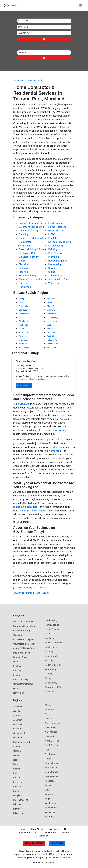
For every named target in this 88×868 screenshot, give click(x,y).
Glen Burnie (24, 321)
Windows (54, 283)
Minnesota (18, 809)
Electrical (24, 264)
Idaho (16, 760)
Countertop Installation (24, 644)
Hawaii (17, 755)
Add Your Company (34, 843)
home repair (56, 451)
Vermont (49, 794)
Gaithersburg (53, 318)
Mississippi (19, 813)
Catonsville (24, 306)
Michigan (18, 804)
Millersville (23, 332)
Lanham (51, 325)
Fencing (23, 268)
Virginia (49, 799)
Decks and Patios (28, 253)
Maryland (19, 81)
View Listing (24, 385)
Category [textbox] (23, 21)
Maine (16, 791)
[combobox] (44, 21)
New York (50, 736)
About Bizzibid (37, 829)
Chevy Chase (53, 306)
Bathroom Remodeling (31, 227)
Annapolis (23, 299)
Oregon (49, 759)
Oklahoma (50, 754)
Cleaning (24, 234)
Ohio (47, 750)
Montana (49, 710)
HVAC (52, 234)
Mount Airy (52, 332)
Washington (51, 803)
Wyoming (50, 816)
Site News (54, 829)
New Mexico (51, 732)
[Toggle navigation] (81, 5)
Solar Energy (55, 276)
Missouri (49, 705)
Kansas (17, 778)
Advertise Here (48, 832)
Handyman (25, 287)
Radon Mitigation (58, 261)
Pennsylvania (51, 763)
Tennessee (50, 781)
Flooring (23, 272)
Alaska (17, 711)
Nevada (49, 719)
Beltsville (23, 302)
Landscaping (56, 246)
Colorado (18, 729)
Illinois (16, 764)
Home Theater (56, 231)
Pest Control (55, 253)
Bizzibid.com (48, 863)
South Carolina (52, 772)
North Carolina (52, 741)
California (18, 724)
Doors (22, 261)
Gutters (23, 283)
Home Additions (57, 227)
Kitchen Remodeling (60, 242)
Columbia (51, 310)
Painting (53, 249)
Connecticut (19, 733)
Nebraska (50, 714)
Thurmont (23, 344)
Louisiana (18, 787)
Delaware (18, 738)
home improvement (56, 430)
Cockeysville (24, 310)
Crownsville (24, 314)
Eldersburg (52, 314)
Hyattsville (23, 325)
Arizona (17, 715)
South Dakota (52, 776)
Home (23, 829)
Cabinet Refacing (28, 231)
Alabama (18, 706)
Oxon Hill (23, 336)
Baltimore (51, 299)
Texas (48, 785)
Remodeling (55, 264)
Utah (47, 790)
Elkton (21, 318)
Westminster (52, 344)
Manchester (52, 329)
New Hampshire (53, 723)
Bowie (50, 302)
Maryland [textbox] (23, 27)
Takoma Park (35, 81)
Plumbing (54, 257)
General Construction (31, 279)
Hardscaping (55, 223)
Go (44, 39)
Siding (52, 272)
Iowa (16, 773)
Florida (17, 746)
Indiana (17, 769)
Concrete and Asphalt (31, 238)
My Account (57, 843)
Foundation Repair (29, 276)
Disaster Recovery (29, 257)
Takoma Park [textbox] (25, 33)
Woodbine (51, 347)
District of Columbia (23, 742)
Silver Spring (24, 340)
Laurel (21, 329)
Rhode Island (51, 767)
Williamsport (24, 347)
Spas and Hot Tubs (59, 279)
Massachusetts (21, 800)
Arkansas (18, 720)
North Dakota (51, 745)
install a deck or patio (34, 511)
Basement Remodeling (31, 223)
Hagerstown (52, 321)
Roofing (53, 268)
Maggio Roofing (26, 361)
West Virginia (51, 808)
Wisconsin (50, 812)
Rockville (51, 336)
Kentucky (18, 782)
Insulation (54, 238)
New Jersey (51, 727)
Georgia (17, 751)
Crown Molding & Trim (31, 249)
